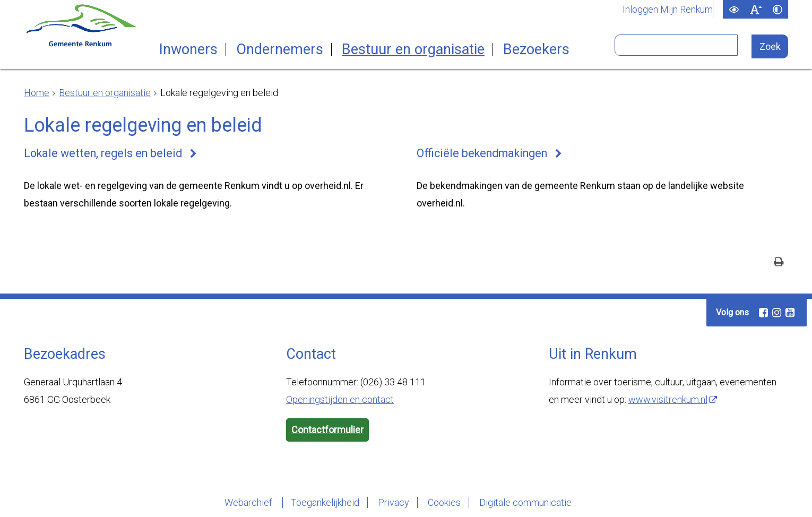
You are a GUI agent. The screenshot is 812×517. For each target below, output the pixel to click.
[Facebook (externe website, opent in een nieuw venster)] (763, 313)
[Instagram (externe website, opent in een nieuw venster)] (776, 313)
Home (37, 93)
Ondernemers (280, 50)
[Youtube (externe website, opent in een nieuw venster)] (790, 313)
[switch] (734, 9)
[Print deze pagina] (779, 263)
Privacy (394, 502)
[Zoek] (770, 46)
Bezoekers (536, 50)
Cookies (444, 502)
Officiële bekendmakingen (482, 153)
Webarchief (249, 502)
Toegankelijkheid (325, 502)
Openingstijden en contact (340, 399)
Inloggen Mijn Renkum (668, 10)
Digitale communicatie (525, 502)
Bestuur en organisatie (413, 50)
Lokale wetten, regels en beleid (103, 153)
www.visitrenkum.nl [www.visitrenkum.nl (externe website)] (668, 399)
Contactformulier (327, 430)
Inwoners (188, 50)
